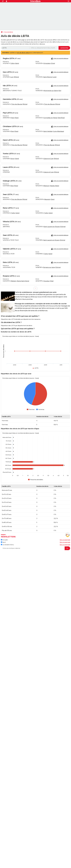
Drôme (63, 227)
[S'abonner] (35, 548)
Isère (17, 63)
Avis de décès (9, 32)
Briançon (47, 186)
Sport (3, 542)
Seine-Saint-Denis (23, 281)
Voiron (13, 159)
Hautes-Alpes (54, 186)
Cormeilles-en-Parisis (51, 118)
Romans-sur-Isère (49, 267)
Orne (53, 63)
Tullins (13, 63)
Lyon (12, 77)
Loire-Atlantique (59, 131)
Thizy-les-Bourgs (17, 104)
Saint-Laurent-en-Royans (52, 227)
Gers (53, 199)
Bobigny (14, 281)
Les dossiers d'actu (7, 545)
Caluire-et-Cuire (48, 159)
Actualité (4, 540)
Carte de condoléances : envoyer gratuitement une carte (36, 292)
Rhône (16, 77)
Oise (52, 281)
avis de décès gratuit (23, 53)
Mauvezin (47, 199)
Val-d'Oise (61, 118)
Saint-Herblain (48, 131)
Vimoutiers (47, 63)
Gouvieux (47, 281)
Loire (54, 77)
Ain (60, 91)
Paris (13, 118)
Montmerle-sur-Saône (51, 91)
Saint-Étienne (48, 77)
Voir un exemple (65, 540)
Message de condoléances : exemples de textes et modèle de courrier (41, 304)
